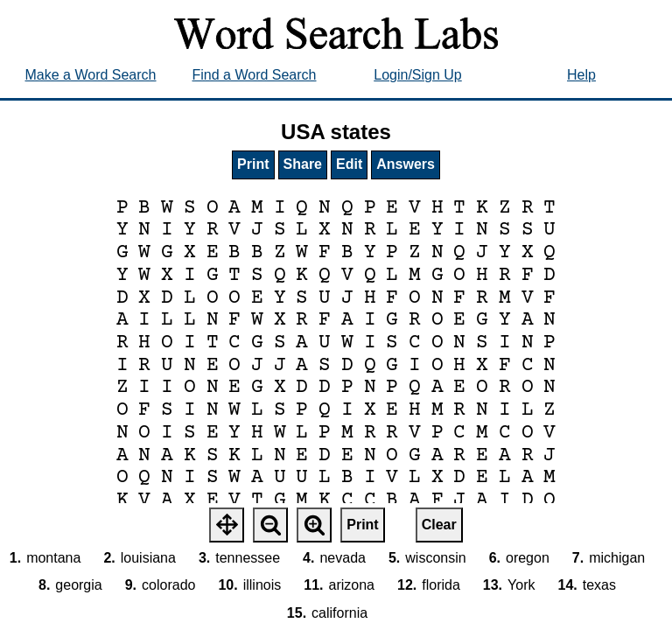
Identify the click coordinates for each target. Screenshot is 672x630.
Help (581, 75)
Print (253, 164)
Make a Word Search (91, 75)
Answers (406, 164)
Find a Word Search (255, 75)
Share (303, 164)
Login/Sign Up (418, 75)
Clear (439, 525)
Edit (349, 164)
